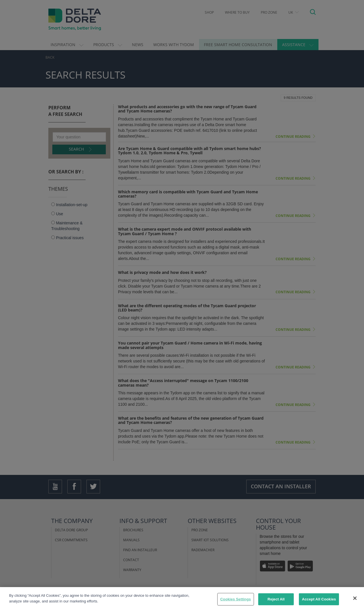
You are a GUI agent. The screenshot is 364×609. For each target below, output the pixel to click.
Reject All (276, 603)
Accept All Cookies (319, 603)
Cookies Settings (236, 603)
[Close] (355, 602)
